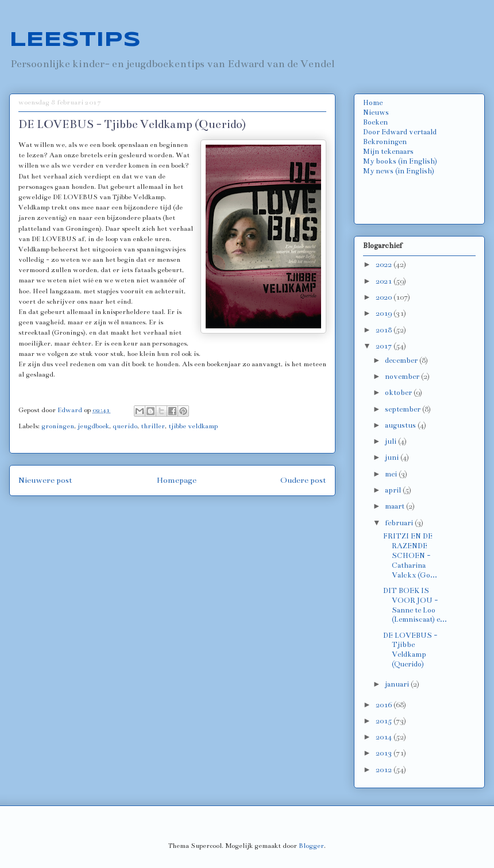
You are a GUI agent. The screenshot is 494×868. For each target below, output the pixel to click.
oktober (399, 393)
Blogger (311, 846)
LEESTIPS (75, 40)
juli (391, 441)
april (394, 490)
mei (392, 474)
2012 (385, 770)
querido (125, 426)
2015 (385, 721)
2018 (385, 330)
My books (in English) (400, 161)
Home (373, 103)
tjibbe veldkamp (193, 426)
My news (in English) (399, 171)
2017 (385, 346)
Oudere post (303, 480)
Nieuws (376, 113)
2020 (385, 297)
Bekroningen (385, 142)
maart (395, 506)
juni (393, 458)
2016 (385, 705)
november (403, 377)
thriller (153, 426)
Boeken (375, 122)
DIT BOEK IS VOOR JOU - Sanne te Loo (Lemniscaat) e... (415, 605)
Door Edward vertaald (400, 132)
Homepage (177, 480)
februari (400, 523)
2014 (385, 737)
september (404, 409)
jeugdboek (93, 426)
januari (398, 684)
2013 (385, 753)
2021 (385, 281)
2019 (385, 313)
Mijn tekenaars (388, 152)
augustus (401, 425)
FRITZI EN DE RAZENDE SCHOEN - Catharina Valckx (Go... (410, 555)
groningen (58, 426)
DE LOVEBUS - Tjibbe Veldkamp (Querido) (410, 650)
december (402, 361)
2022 (385, 265)
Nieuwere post (45, 480)
